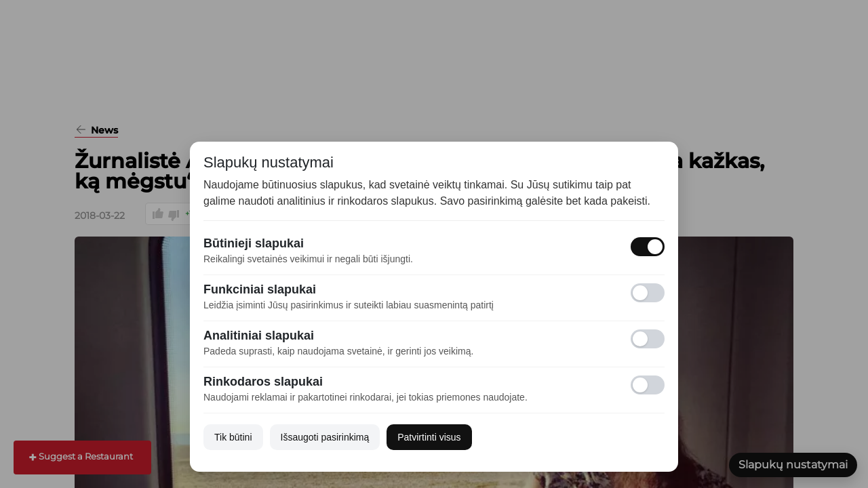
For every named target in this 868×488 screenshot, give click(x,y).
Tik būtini (233, 437)
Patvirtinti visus (429, 437)
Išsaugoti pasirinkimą (325, 437)
